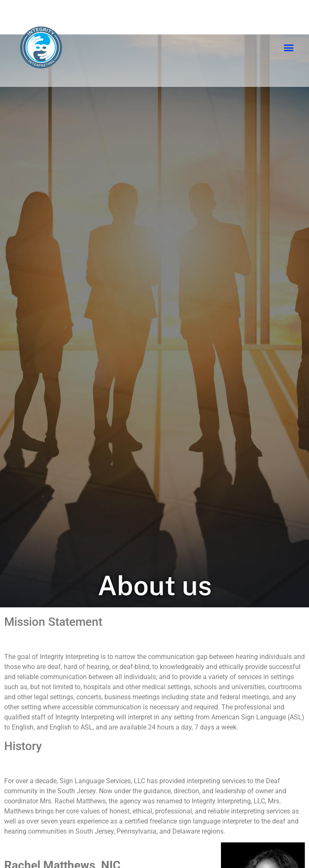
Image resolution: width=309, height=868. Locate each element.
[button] (289, 48)
